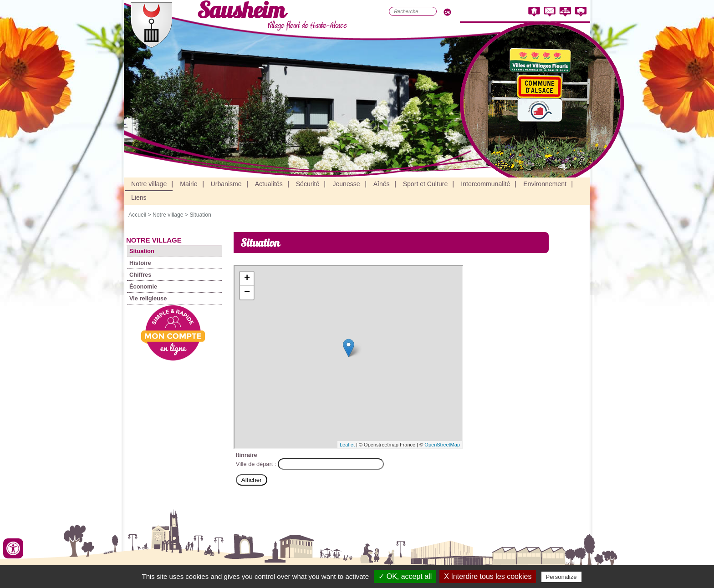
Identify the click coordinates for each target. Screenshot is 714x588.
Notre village (149, 184)
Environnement (545, 184)
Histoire (140, 263)
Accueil (137, 215)
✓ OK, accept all (405, 576)
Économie (143, 286)
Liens (139, 198)
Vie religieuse (148, 298)
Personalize (561, 577)
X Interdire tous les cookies (488, 576)
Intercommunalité (485, 184)
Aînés (382, 184)
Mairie (189, 184)
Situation (200, 215)
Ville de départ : (257, 464)
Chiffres (140, 275)
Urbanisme (226, 184)
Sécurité (308, 184)
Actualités (269, 184)
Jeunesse (346, 184)
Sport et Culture (426, 184)
